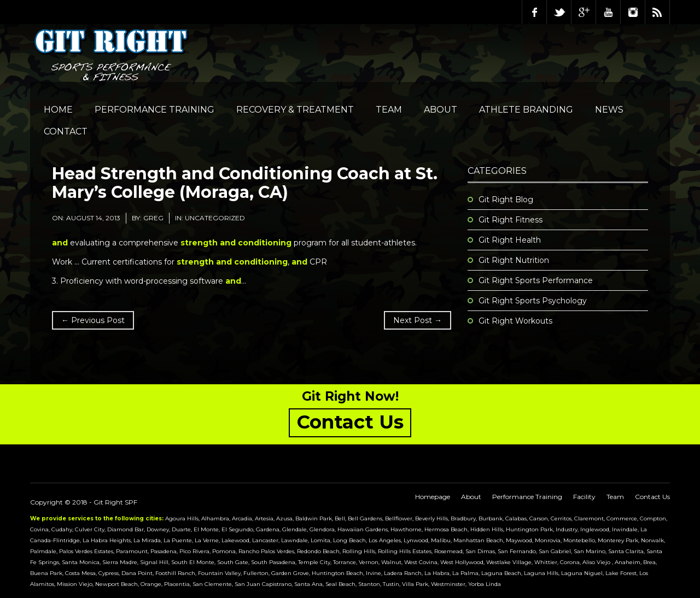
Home (58, 110)
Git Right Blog (506, 200)
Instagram (633, 12)
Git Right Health (510, 240)
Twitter (559, 12)
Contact (66, 131)
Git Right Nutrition (514, 260)
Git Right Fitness (511, 220)
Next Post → (418, 320)
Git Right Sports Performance (536, 280)
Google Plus (584, 12)
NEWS (609, 110)
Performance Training (154, 110)
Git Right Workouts (515, 321)
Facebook (534, 12)
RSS (657, 12)
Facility (584, 497)
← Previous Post (93, 320)
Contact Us (652, 497)
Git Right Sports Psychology (533, 301)
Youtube (608, 12)
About (441, 110)
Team (389, 110)
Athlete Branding (526, 110)
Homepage (433, 497)
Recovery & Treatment (295, 110)
